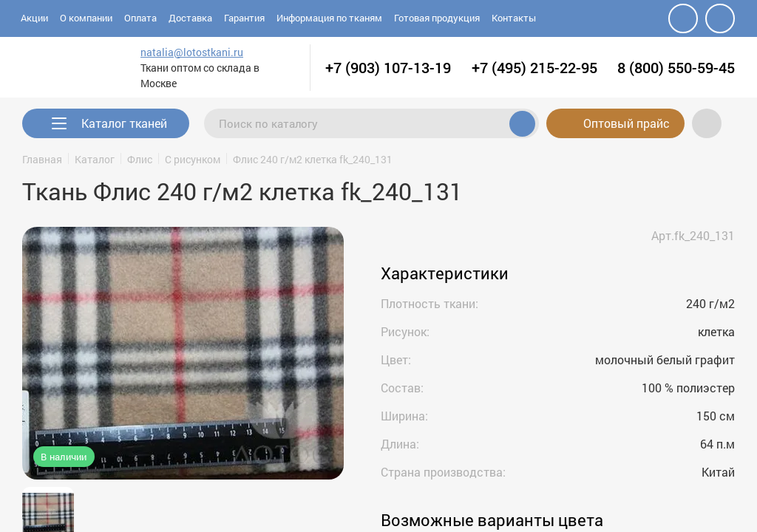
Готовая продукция (437, 18)
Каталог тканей (124, 123)
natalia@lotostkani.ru (177, 52)
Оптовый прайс (615, 123)
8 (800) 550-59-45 (676, 67)
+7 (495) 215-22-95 (534, 67)
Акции (34, 18)
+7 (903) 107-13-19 (388, 67)
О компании (86, 18)
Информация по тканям (329, 18)
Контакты (514, 18)
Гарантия (244, 18)
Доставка (190, 18)
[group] (183, 353)
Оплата (140, 18)
